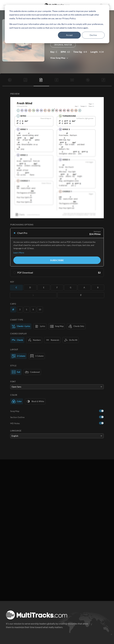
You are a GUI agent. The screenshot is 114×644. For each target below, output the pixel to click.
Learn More (19, 253)
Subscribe (57, 260)
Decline (93, 35)
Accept (69, 35)
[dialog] (57, 24)
